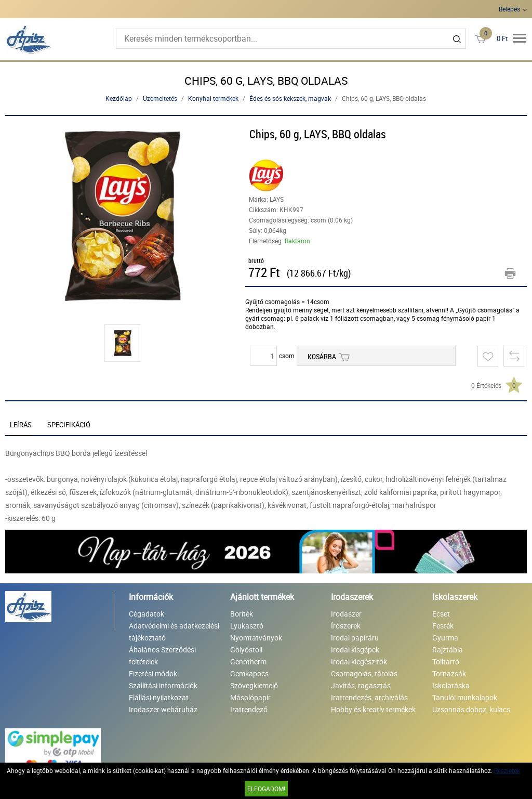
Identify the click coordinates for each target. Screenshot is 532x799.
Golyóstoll (246, 650)
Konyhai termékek (213, 98)
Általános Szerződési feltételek (162, 656)
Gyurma (445, 638)
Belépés (509, 9)
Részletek (507, 770)
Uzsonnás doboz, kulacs (471, 709)
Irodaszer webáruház (163, 709)
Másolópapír (250, 697)
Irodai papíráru (355, 638)
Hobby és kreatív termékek (373, 709)
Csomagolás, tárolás (364, 673)
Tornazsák (449, 673)
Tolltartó (446, 662)
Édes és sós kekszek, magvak (290, 98)
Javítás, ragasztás (361, 685)
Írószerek (346, 626)
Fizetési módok (153, 673)
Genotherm (248, 662)
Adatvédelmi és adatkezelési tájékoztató (174, 632)
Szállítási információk (163, 685)
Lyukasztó (247, 626)
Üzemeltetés (160, 98)
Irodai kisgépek (355, 650)
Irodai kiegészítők (359, 662)
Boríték (242, 614)
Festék (443, 626)
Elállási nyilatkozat (159, 697)
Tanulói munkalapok (465, 697)
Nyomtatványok (256, 638)
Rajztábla (448, 650)
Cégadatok (147, 614)
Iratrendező (249, 709)
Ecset (441, 614)
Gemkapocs (249, 673)
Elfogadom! (266, 789)
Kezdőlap (119, 98)
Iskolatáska (451, 685)
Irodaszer (346, 614)
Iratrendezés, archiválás (369, 697)
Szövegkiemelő (254, 685)
